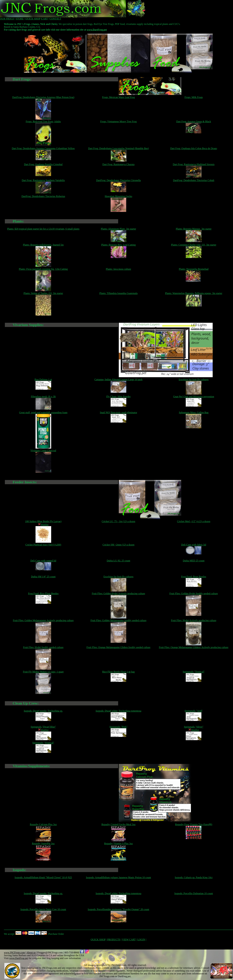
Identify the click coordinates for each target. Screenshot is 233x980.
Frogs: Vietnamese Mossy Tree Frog (119, 121)
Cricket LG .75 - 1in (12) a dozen (118, 521)
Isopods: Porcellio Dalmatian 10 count (194, 893)
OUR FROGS (7, 19)
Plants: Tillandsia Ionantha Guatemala (118, 293)
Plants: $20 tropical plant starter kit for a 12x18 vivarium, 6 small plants (43, 229)
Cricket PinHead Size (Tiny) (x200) (43, 545)
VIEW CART (129, 940)
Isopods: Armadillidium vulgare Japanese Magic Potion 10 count (118, 877)
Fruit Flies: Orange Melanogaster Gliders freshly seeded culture (118, 647)
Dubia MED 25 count (194, 561)
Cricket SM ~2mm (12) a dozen (118, 545)
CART (45, 19)
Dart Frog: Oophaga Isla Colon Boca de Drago (194, 148)
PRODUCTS (114, 940)
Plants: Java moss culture (118, 269)
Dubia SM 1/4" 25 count (43, 577)
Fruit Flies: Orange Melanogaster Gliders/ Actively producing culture (194, 647)
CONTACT (55, 19)
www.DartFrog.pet (97, 30)
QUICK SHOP (33, 19)
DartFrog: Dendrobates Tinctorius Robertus (43, 196)
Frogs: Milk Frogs (194, 97)
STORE (20, 19)
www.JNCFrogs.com (14, 953)
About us (31, 953)
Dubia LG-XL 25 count (118, 561)
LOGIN (141, 940)
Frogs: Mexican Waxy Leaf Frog (118, 97)
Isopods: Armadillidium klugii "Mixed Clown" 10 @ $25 (43, 877)
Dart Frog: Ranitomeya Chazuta (119, 164)
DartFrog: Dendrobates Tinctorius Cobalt (194, 180)
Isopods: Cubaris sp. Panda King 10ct (194, 877)
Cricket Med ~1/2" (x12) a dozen (194, 521)
